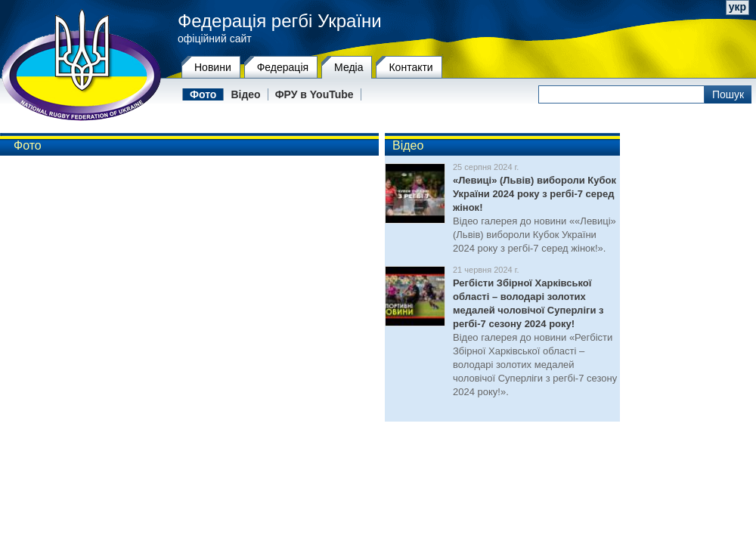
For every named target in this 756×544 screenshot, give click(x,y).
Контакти (411, 67)
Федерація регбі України (280, 21)
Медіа (349, 67)
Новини (213, 67)
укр (737, 7)
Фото (203, 94)
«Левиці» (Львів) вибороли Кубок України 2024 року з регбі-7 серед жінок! (534, 194)
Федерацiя (283, 67)
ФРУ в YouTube (314, 94)
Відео (245, 94)
